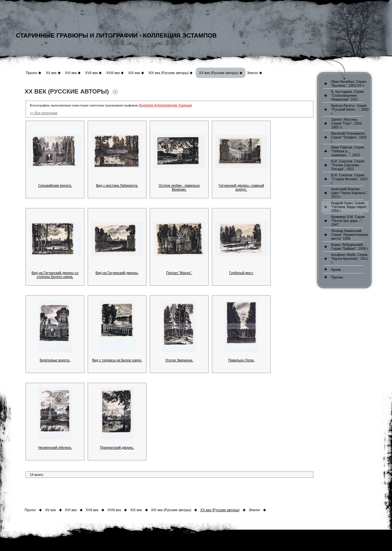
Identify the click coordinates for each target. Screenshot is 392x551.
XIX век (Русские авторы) (169, 73)
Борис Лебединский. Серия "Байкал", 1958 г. (350, 247)
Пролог (32, 73)
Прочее (337, 277)
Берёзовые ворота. (55, 360)
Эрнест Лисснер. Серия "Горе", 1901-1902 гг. (347, 123)
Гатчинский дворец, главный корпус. (241, 187)
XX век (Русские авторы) (218, 73)
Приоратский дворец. (117, 447)
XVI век (71, 73)
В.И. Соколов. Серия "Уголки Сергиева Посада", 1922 (348, 165)
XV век (51, 73)
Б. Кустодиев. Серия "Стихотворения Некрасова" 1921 (348, 95)
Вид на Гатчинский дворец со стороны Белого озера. (55, 275)
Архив (336, 270)
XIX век (134, 73)
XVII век (91, 73)
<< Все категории (44, 113)
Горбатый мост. (241, 273)
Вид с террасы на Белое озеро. (117, 360)
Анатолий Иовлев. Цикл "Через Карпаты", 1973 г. (349, 193)
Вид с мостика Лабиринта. (117, 185)
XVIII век (113, 73)
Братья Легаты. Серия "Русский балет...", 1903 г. (350, 109)
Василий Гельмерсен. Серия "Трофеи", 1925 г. (349, 137)
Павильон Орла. (241, 360)
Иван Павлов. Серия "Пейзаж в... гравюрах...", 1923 (348, 151)
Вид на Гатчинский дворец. (117, 273)
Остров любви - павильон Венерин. (179, 187)
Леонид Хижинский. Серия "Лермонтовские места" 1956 (350, 235)
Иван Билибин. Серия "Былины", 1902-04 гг (349, 83)
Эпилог (253, 73)
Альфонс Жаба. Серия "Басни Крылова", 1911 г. (350, 259)
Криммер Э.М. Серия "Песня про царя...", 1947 (348, 221)
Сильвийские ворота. (55, 185)
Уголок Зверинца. (179, 360)
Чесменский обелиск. (55, 447)
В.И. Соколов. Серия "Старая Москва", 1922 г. (349, 179)
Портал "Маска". (179, 273)
